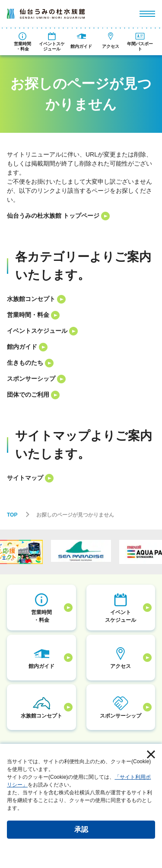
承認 (81, 829)
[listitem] (81, 216)
